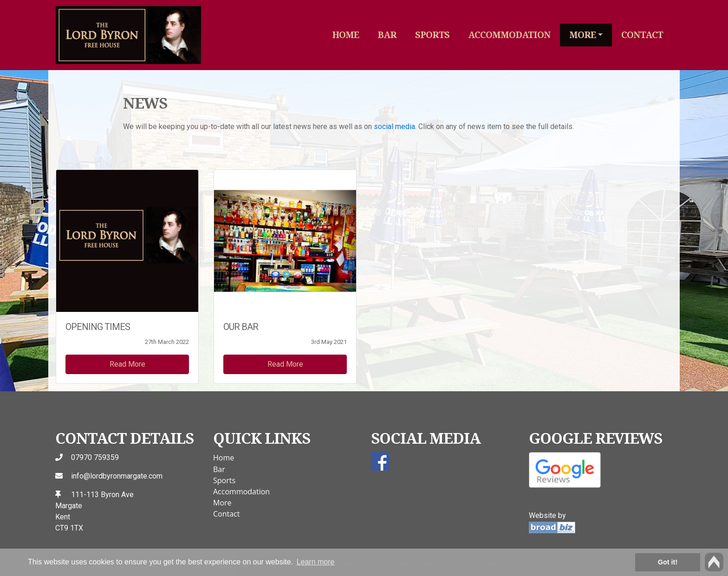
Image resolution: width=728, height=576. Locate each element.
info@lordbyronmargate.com (117, 476)
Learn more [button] (316, 562)
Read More (127, 364)
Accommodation (509, 35)
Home (345, 35)
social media (394, 126)
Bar (387, 35)
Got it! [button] (668, 562)
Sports (432, 35)
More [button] (582, 35)
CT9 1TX (69, 528)
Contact (642, 35)
